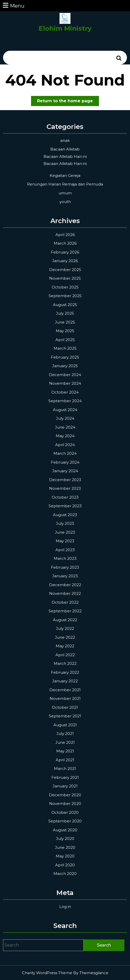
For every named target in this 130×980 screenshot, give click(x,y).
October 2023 (65, 497)
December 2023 (65, 480)
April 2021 (65, 760)
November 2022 (65, 593)
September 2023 (65, 506)
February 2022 (65, 672)
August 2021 (65, 725)
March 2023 (65, 558)
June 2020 (65, 847)
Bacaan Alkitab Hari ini (65, 156)
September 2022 (65, 611)
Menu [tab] (13, 5)
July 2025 (65, 313)
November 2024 (65, 383)
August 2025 (65, 305)
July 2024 (65, 418)
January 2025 (65, 366)
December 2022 (65, 585)
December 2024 (65, 375)
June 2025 (65, 322)
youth (65, 202)
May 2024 (65, 436)
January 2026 (65, 261)
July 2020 (65, 839)
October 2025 (65, 287)
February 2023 (65, 567)
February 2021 (65, 777)
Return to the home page (68, 102)
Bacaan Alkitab (65, 149)
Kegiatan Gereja (65, 175)
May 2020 (65, 856)
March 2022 (65, 663)
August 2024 (65, 410)
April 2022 (65, 655)
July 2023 (65, 523)
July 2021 (65, 733)
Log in (65, 907)
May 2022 (65, 646)
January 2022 (65, 681)
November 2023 (65, 488)
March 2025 (65, 348)
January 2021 (65, 786)
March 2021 (65, 768)
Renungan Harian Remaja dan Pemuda (65, 184)
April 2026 (65, 235)
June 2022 (65, 637)
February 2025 (65, 357)
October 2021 (65, 707)
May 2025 (65, 331)
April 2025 (65, 340)
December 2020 (65, 795)
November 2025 (65, 278)
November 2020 (65, 804)
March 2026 (65, 243)
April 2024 (65, 445)
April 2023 (65, 550)
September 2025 (65, 296)
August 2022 (65, 620)
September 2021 (65, 716)
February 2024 (65, 462)
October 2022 (65, 602)
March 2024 (65, 453)
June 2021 (65, 742)
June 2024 (65, 427)
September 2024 (65, 401)
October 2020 (65, 812)
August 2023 (65, 515)
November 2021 (65, 698)
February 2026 (65, 252)
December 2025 (65, 270)
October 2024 (65, 392)
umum (65, 193)
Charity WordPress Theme (47, 973)
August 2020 (65, 830)
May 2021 (65, 751)
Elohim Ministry (65, 28)
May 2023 (65, 541)
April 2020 (65, 865)
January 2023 (65, 576)
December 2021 (65, 690)
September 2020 (65, 821)
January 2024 (65, 471)
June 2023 (65, 532)
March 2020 (65, 874)
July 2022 (65, 628)
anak (65, 140)
